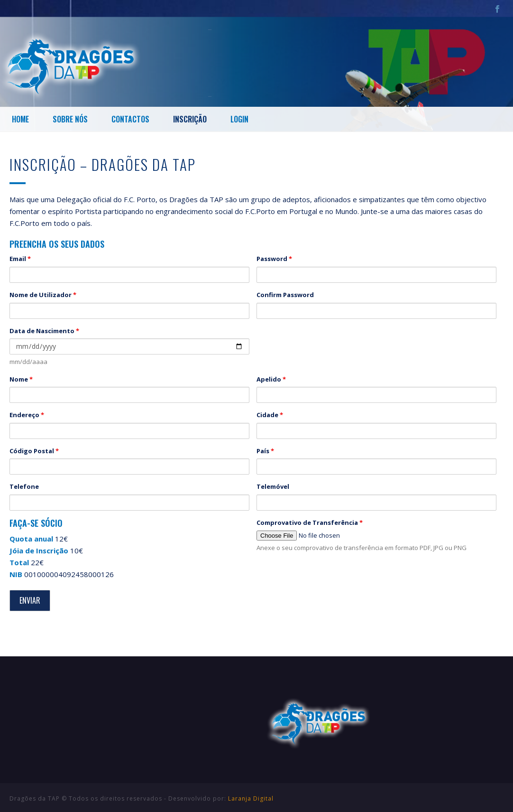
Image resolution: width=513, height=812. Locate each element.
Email (20, 259)
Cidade (270, 415)
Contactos (130, 119)
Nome (21, 379)
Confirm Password (285, 295)
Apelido (271, 379)
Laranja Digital (251, 798)
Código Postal (34, 451)
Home (20, 119)
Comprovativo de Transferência (310, 523)
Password (274, 259)
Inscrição (190, 119)
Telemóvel (273, 486)
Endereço (27, 415)
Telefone (24, 486)
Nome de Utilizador (43, 295)
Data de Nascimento (44, 331)
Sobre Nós (70, 119)
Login (239, 119)
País (265, 451)
